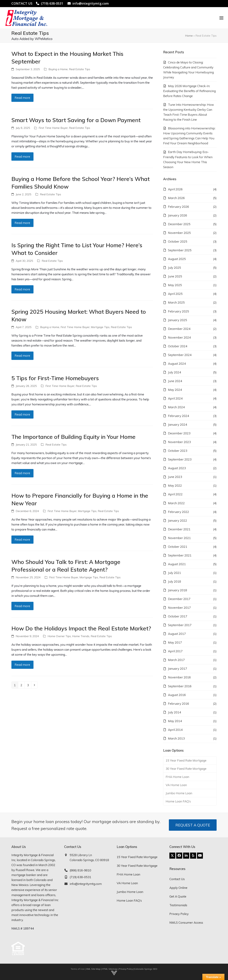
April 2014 (175, 730)
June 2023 (175, 477)
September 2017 (180, 625)
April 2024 (175, 398)
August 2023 (177, 468)
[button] (221, 18)
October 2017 (178, 616)
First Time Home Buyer (53, 128)
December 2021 (179, 529)
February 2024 (178, 416)
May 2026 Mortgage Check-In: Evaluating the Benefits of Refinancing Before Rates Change (189, 91)
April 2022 (175, 494)
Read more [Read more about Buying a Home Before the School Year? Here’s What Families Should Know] (22, 223)
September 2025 (180, 250)
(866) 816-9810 (80, 870)
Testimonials (178, 905)
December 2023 (179, 433)
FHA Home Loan (177, 777)
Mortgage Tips (100, 327)
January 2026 (178, 215)
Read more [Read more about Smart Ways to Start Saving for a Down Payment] (22, 156)
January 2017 (178, 669)
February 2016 (178, 704)
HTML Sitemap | (111, 969)
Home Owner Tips (59, 636)
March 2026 (176, 198)
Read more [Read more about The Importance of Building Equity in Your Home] (22, 473)
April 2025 (175, 294)
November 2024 (179, 337)
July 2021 (174, 573)
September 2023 (180, 459)
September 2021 (180, 555)
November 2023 (179, 442)
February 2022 (178, 512)
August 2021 (177, 564)
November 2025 (179, 233)
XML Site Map (93, 969)
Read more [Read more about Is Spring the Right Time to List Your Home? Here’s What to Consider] (22, 289)
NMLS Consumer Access (186, 923)
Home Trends (81, 636)
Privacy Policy (179, 914)
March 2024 (176, 407)
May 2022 (175, 485)
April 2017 (175, 651)
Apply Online (178, 888)
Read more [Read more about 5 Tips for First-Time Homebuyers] (22, 414)
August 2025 (177, 259)
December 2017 (179, 599)
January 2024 (178, 425)
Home (189, 36)
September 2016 (180, 686)
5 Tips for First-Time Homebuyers (55, 378)
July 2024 (174, 372)
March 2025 (176, 302)
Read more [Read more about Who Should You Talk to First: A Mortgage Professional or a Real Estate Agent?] (22, 606)
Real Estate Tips (80, 69)
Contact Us (177, 879)
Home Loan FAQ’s (178, 801)
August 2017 (177, 634)
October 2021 (178, 547)
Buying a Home (58, 69)
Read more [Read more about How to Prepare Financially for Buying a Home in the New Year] (22, 539)
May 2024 (175, 390)
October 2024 (178, 346)
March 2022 (176, 503)
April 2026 (175, 189)
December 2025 (179, 224)
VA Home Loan (176, 785)
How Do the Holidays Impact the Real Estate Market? (81, 628)
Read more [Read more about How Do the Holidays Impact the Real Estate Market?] (22, 665)
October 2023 (178, 451)
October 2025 (178, 241)
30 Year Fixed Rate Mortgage (186, 769)
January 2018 (178, 590)
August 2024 (177, 364)
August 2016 (177, 695)
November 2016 (179, 677)
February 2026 (178, 207)
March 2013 (176, 738)
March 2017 (176, 660)
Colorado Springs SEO (146, 969)
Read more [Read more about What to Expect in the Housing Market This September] (22, 98)
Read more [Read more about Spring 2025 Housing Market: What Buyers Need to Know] (22, 356)
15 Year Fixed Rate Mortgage (186, 760)
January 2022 (178, 520)
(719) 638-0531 (52, 3)
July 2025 (174, 268)
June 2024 (175, 381)
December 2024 (179, 329)
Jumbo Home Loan (179, 793)
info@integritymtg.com (91, 3)
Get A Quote (178, 896)
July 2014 (174, 712)
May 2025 (175, 285)
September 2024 (180, 355)
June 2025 (175, 276)
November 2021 (179, 538)
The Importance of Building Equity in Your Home (73, 437)
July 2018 (174, 581)
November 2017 (179, 608)
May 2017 (175, 642)
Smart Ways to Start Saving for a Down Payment (76, 120)
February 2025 (178, 311)
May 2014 (175, 721)
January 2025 (178, 320)
